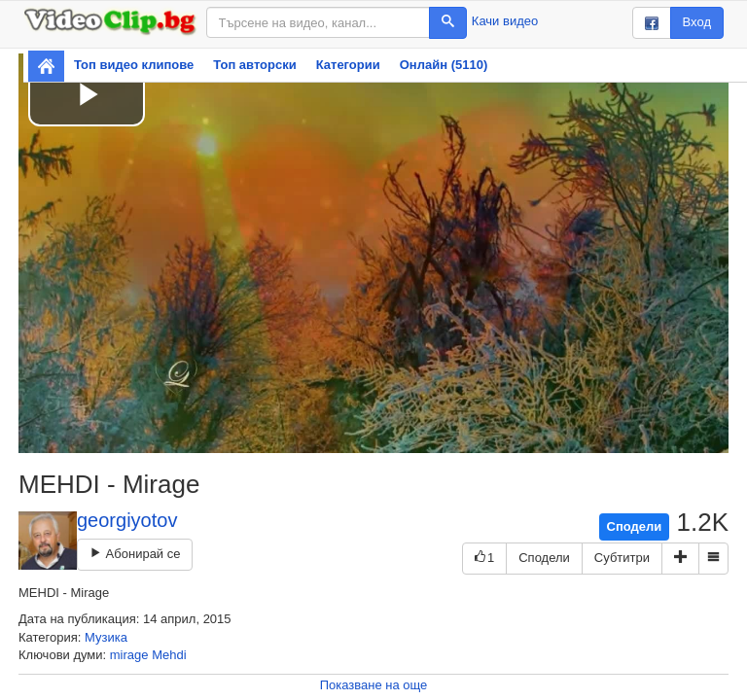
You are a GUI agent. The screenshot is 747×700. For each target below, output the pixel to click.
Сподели (635, 526)
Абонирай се (135, 554)
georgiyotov (127, 520)
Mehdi (169, 655)
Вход (697, 22)
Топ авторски (254, 65)
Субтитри (622, 558)
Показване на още (374, 685)
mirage (129, 655)
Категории (348, 65)
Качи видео (505, 21)
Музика (106, 637)
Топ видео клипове (134, 65)
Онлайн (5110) (444, 65)
